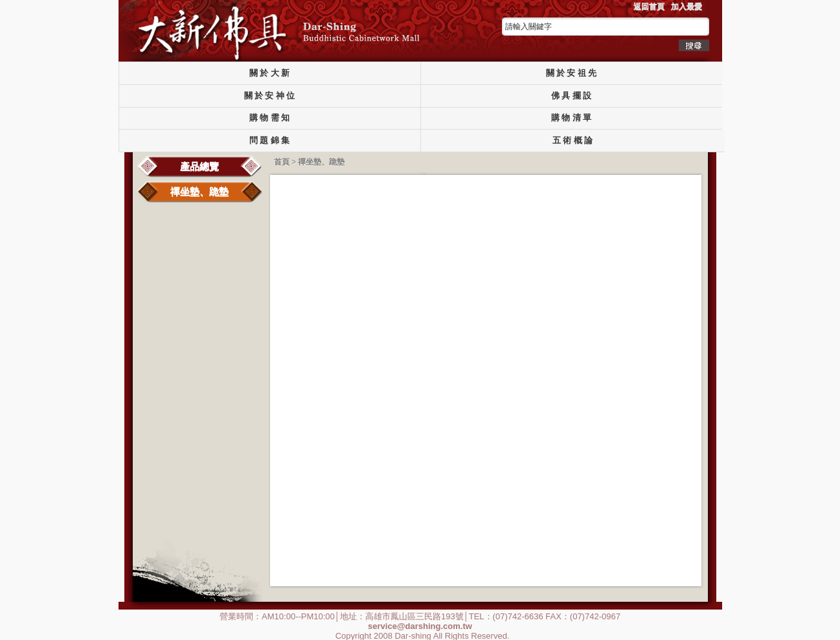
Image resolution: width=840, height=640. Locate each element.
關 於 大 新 (269, 73)
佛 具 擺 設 (571, 96)
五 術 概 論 (573, 141)
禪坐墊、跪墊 (199, 191)
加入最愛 (687, 6)
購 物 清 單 (571, 118)
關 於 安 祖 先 (572, 73)
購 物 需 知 (269, 118)
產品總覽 (199, 166)
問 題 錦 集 (269, 141)
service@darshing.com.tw (420, 625)
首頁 (282, 162)
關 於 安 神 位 (270, 96)
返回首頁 (649, 6)
